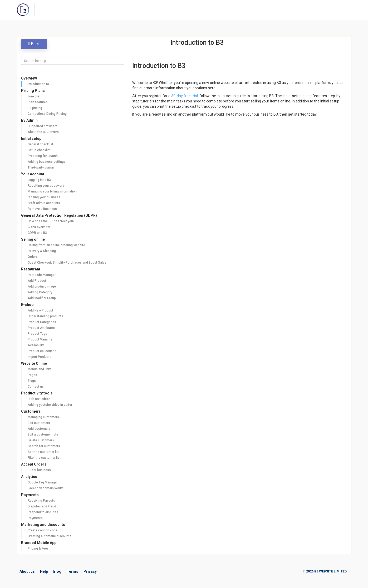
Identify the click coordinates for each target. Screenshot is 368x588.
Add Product (37, 281)
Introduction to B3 (41, 84)
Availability (36, 345)
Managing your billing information (52, 191)
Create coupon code (43, 530)
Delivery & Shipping (42, 251)
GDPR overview (39, 227)
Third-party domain (42, 167)
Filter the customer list (44, 458)
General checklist (40, 144)
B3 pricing (35, 108)
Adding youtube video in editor (50, 405)
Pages (32, 375)
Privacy (90, 571)
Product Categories (42, 322)
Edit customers (39, 423)
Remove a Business (42, 209)
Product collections (42, 351)
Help (44, 571)
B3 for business (39, 470)
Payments (35, 518)
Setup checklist (39, 150)
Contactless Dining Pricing (47, 114)
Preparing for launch (43, 156)
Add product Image (42, 286)
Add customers (39, 429)
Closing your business (44, 197)
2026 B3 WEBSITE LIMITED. (327, 571)
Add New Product (40, 310)
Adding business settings (47, 162)
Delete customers (41, 440)
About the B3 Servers (43, 132)
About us (27, 571)
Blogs (32, 381)
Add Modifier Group (42, 298)
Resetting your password (46, 186)
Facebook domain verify (45, 488)
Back (34, 44)
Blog (57, 571)
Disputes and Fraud (42, 506)
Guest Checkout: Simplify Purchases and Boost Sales (67, 263)
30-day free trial (185, 96)
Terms (72, 571)
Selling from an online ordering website (56, 245)
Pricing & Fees (38, 549)
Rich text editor (39, 399)
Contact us (36, 387)
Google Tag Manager (43, 482)
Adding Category (40, 292)
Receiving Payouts (41, 501)
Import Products (40, 357)
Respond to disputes (43, 512)
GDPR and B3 (37, 233)
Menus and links (40, 369)
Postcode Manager (42, 275)
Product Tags (37, 334)
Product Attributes (41, 328)
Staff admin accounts (44, 203)
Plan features (38, 102)
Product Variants (40, 339)
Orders (33, 257)
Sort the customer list (44, 452)
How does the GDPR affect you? (51, 221)
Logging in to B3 (39, 180)
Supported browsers (43, 126)
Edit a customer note (43, 434)
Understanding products (45, 316)
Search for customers (44, 446)
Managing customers (43, 417)
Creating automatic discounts (50, 536)
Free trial (34, 96)
